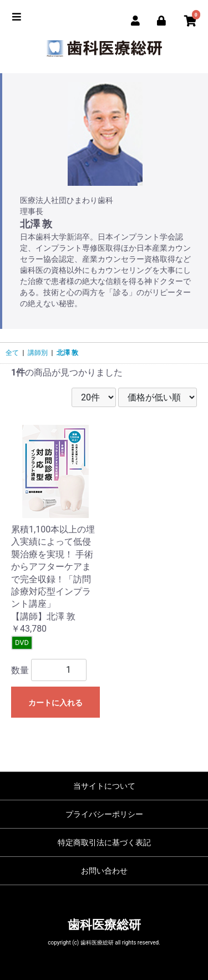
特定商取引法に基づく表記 (104, 842)
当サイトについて (104, 786)
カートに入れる (55, 703)
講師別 (38, 353)
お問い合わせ (104, 871)
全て (12, 353)
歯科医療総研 (104, 925)
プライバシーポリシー (104, 814)
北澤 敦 (67, 353)
